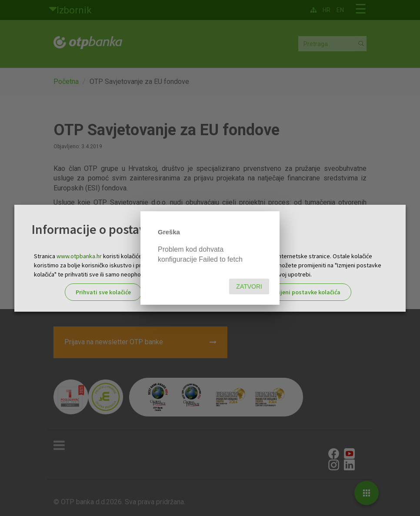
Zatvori (249, 286)
